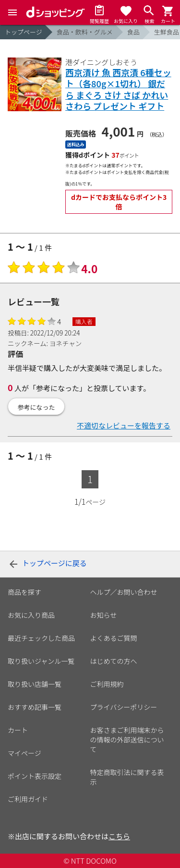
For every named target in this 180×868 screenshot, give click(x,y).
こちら (119, 836)
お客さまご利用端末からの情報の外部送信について (127, 740)
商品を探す (24, 592)
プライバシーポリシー (124, 707)
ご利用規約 (107, 684)
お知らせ (104, 615)
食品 (133, 32)
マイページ (24, 753)
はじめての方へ (114, 661)
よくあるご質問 (114, 638)
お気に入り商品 (31, 615)
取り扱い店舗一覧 (35, 684)
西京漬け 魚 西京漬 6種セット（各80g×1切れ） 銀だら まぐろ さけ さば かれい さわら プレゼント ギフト (118, 90)
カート (18, 730)
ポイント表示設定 (35, 776)
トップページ (24, 32)
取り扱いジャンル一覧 (41, 661)
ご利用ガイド (28, 799)
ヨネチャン (66, 343)
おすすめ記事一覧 (35, 707)
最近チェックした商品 (41, 638)
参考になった (36, 407)
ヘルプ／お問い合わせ (124, 592)
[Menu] (12, 12)
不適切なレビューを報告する (124, 425)
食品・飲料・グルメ (85, 32)
